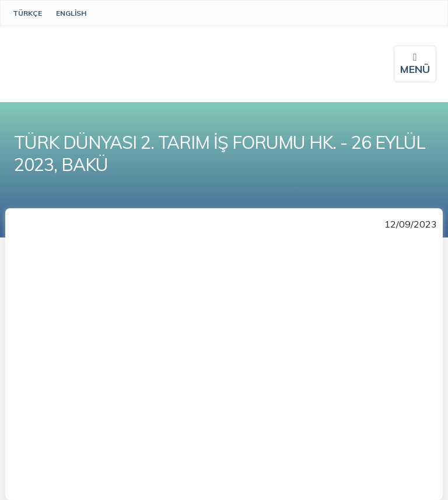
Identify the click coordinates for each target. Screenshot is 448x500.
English (71, 13)
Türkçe (27, 13)
